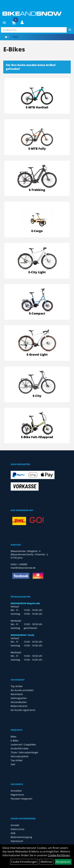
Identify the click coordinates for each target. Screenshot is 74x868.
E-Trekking (37, 190)
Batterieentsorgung (21, 837)
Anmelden (16, 791)
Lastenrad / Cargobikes (23, 744)
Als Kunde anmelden (22, 690)
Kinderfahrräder (20, 748)
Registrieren (17, 795)
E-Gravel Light (37, 354)
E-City (37, 396)
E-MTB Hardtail (37, 107)
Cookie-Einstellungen (24, 862)
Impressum (17, 841)
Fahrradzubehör (20, 756)
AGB (13, 833)
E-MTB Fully (37, 149)
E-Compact (37, 313)
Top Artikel (17, 686)
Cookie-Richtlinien (59, 855)
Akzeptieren (63, 862)
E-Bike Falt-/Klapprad (37, 437)
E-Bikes (15, 37)
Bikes (14, 737)
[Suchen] (70, 30)
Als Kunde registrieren (23, 710)
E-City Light (37, 272)
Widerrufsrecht (19, 706)
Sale (13, 764)
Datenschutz (18, 829)
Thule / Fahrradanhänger (25, 752)
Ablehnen (46, 862)
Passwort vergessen (21, 799)
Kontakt (15, 825)
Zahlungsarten (19, 698)
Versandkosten (19, 702)
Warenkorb (17, 694)
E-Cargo (37, 231)
